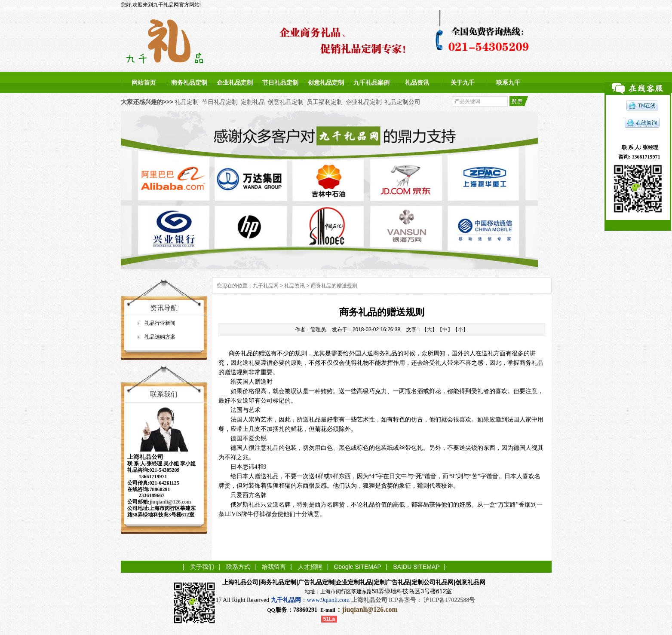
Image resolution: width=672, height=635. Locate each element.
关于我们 (202, 567)
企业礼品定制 (235, 82)
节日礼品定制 (280, 82)
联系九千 (508, 82)
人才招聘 (310, 567)
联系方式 (238, 567)
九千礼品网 (266, 286)
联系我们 (164, 394)
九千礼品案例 (371, 82)
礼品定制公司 (402, 102)
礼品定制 (187, 102)
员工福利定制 (325, 102)
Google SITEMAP (357, 567)
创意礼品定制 (326, 82)
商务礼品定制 (189, 82)
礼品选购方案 (160, 337)
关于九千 (463, 82)
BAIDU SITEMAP (416, 567)
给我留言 (274, 567)
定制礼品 (253, 102)
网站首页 (144, 82)
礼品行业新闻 (160, 323)
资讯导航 (164, 308)
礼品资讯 (417, 82)
